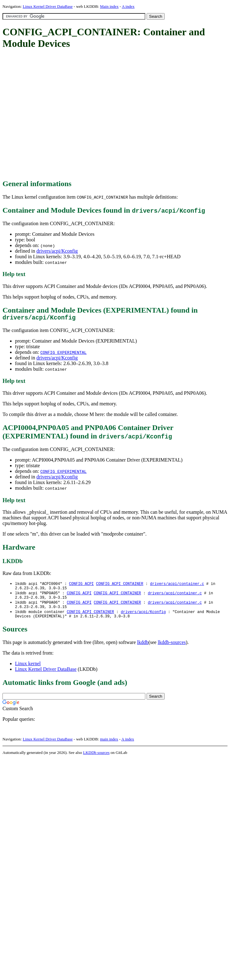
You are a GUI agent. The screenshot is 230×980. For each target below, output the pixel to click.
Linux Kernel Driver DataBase (48, 6)
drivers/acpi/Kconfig (57, 251)
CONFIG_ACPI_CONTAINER (120, 585)
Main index (109, 6)
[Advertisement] (59, 115)
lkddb (143, 649)
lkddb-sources (172, 649)
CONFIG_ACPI (81, 585)
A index (128, 6)
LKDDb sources (96, 759)
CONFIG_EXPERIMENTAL (63, 354)
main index (109, 746)
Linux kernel (28, 670)
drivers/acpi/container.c (177, 585)
